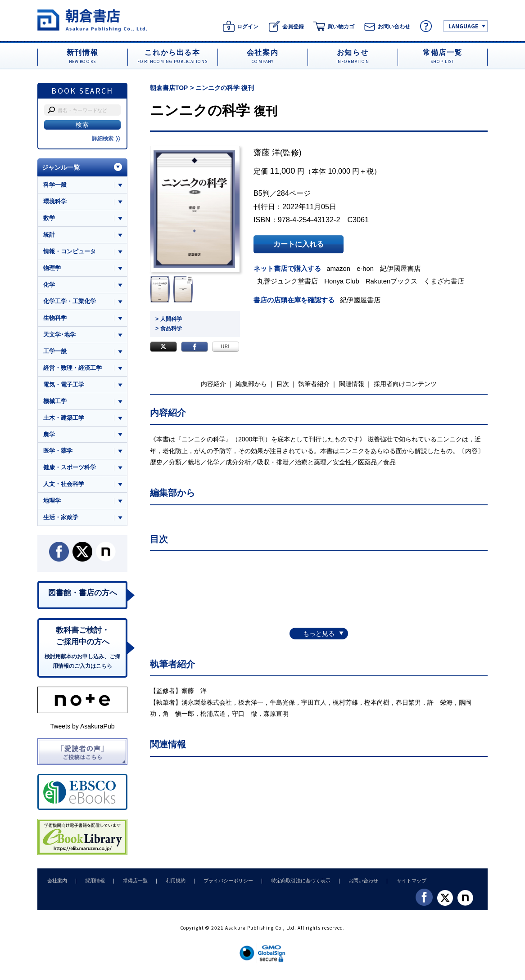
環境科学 (55, 201)
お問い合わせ (352, 884)
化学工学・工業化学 (70, 302)
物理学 (52, 268)
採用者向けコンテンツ (405, 383)
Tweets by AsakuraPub (82, 730)
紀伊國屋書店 (402, 268)
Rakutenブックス (393, 281)
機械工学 (55, 402)
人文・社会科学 (64, 487)
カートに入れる (299, 244)
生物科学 (55, 319)
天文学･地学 (59, 335)
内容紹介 (213, 383)
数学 (49, 218)
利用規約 (169, 884)
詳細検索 (106, 139)
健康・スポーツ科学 (70, 470)
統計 (49, 235)
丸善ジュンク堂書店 (288, 281)
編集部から (251, 383)
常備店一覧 (131, 884)
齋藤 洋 (267, 153)
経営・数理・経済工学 (72, 369)
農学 (49, 436)
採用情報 (92, 884)
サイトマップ (398, 884)
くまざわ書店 (446, 281)
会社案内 (56, 884)
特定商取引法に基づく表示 (291, 884)
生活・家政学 (61, 520)
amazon (339, 268)
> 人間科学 (168, 319)
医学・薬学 (58, 453)
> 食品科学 (168, 328)
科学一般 (55, 185)
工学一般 (55, 353)
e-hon (367, 268)
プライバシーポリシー (220, 884)
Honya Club (343, 281)
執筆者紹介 (314, 383)
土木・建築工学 (64, 420)
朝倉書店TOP (169, 88)
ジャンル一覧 (61, 167)
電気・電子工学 (64, 386)
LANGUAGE (463, 26)
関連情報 (352, 383)
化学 (49, 285)
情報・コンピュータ (70, 252)
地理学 (52, 503)
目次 (283, 383)
